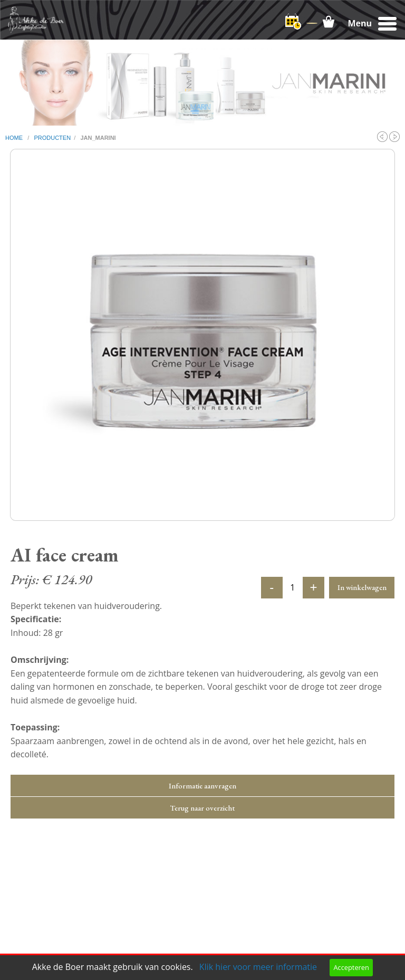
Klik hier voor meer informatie (258, 967)
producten (52, 138)
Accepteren (351, 967)
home (15, 138)
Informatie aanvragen (202, 786)
